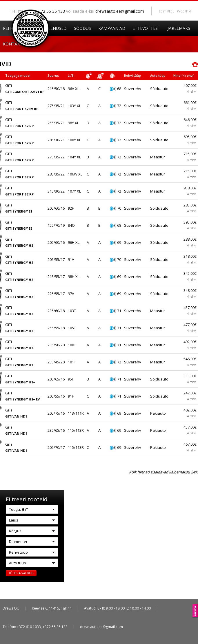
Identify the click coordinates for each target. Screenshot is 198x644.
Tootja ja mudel (18, 75)
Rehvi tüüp (132, 75)
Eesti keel (166, 11)
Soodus (82, 28)
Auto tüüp (158, 75)
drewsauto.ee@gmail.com (120, 11)
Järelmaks (179, 28)
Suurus (53, 75)
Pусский (184, 11)
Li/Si (71, 75)
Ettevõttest (146, 28)
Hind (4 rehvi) (184, 75)
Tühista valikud (21, 573)
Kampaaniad (112, 28)
